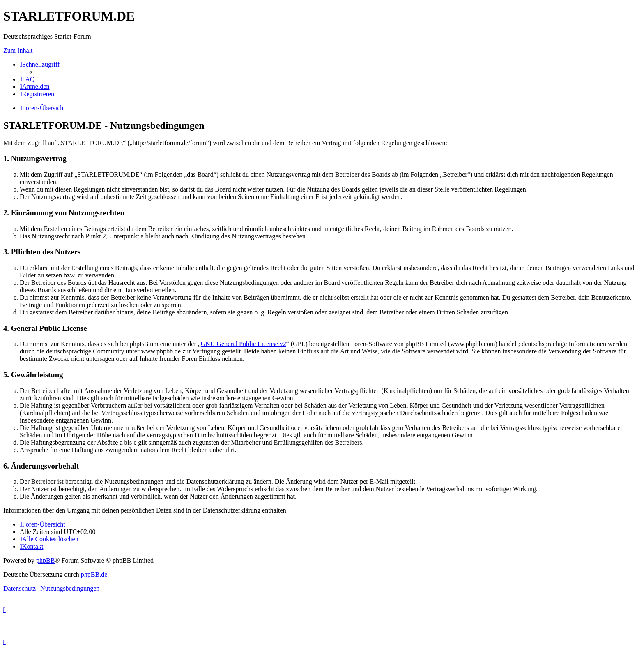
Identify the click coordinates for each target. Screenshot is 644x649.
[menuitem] (27, 79)
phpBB (45, 560)
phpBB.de (94, 574)
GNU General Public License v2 (244, 344)
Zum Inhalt (18, 50)
